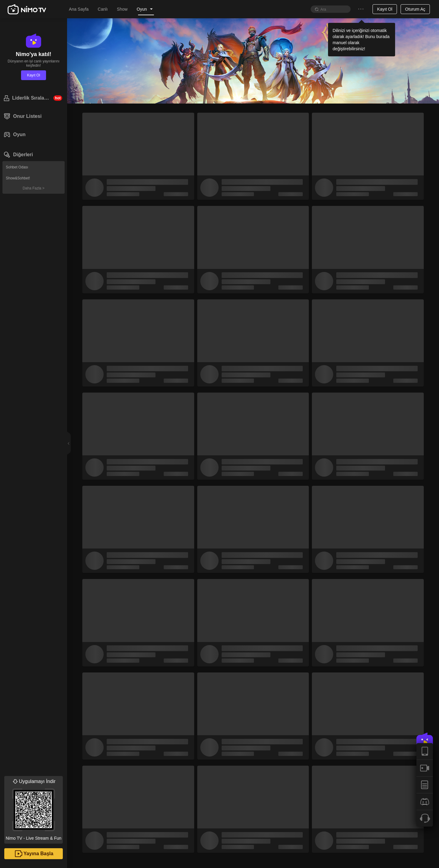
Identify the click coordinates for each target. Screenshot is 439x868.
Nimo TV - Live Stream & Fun (34, 808)
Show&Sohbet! (18, 178)
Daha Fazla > (34, 188)
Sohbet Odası (17, 167)
